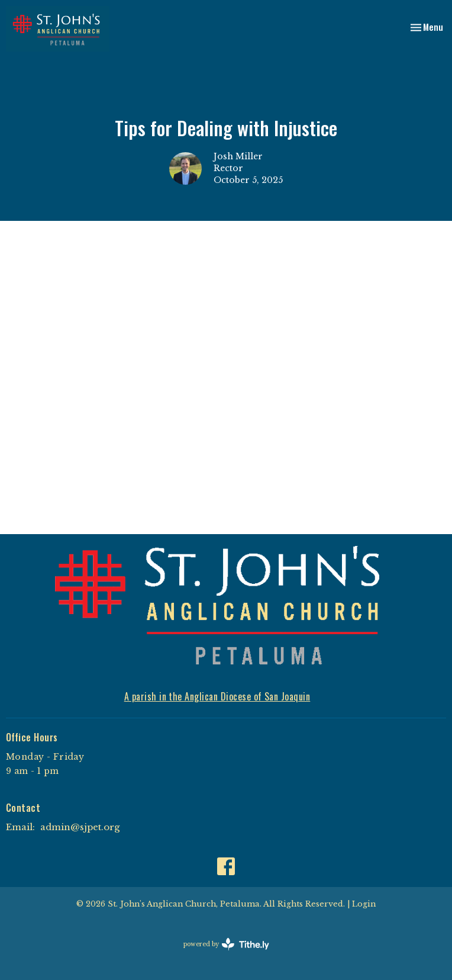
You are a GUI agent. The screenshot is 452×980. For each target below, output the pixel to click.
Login (364, 904)
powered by (226, 944)
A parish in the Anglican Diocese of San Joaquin (217, 696)
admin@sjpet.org (80, 827)
